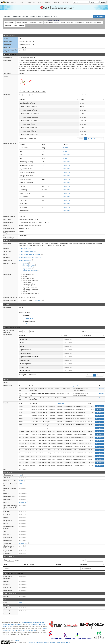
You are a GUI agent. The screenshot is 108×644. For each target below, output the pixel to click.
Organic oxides (28, 269)
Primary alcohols (28, 267)
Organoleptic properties (11, 25)
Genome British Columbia (28, 630)
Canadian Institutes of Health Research (33, 623)
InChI (44, 91)
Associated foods (80, 23)
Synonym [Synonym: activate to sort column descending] (22, 99)
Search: (93, 95)
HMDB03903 (23, 502)
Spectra (63, 23)
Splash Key (76, 386)
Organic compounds (26, 248)
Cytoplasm (29, 318)
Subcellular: (26, 316)
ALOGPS (66, 148)
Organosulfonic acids (26, 260)
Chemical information (22, 23)
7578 (21, 475)
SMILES (38, 91)
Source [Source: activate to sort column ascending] (82, 99)
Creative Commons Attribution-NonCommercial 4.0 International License (49, 642)
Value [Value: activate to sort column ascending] (65, 336)
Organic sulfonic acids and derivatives (31, 254)
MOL (24, 91)
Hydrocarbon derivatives (31, 271)
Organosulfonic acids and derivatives (30, 257)
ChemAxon (66, 155)
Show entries (26, 95)
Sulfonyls (26, 263)
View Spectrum (100, 406)
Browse (14, 2)
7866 (21, 484)
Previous (80, 139)
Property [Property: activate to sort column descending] (22, 336)
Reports (40, 2)
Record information (10, 23)
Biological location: (24, 313)
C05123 (22, 481)
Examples (48, 2)
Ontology (40, 23)
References (22, 25)
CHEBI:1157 (39, 300)
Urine (28, 324)
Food (6, 564)
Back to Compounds (99, 17)
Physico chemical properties (52, 23)
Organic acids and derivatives (28, 251)
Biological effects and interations (94, 23)
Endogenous (26, 310)
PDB (33, 91)
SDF (29, 91)
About (56, 2)
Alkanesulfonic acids (29, 265)
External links (70, 23)
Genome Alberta (12, 630)
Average (59, 564)
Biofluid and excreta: (29, 321)
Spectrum (101, 389)
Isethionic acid (24, 543)
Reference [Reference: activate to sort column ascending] (87, 336)
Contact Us (65, 2)
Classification (33, 23)
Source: (21, 307)
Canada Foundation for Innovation (12, 625)
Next (101, 139)
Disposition (7, 307)
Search (23, 2)
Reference (84, 564)
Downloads (32, 2)
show (20, 602)
